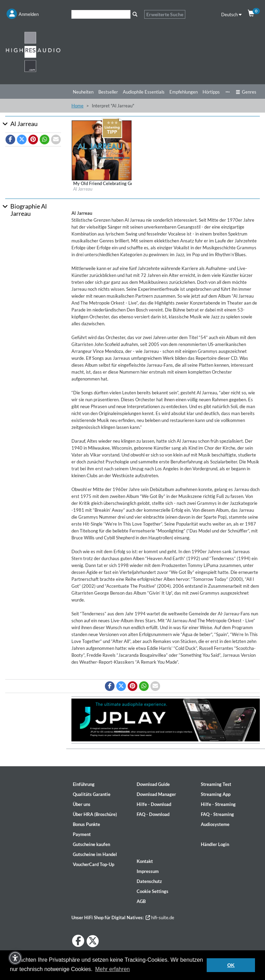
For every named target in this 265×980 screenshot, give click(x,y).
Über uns (82, 804)
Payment (82, 834)
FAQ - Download (153, 814)
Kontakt (145, 861)
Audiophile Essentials (144, 92)
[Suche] (101, 14)
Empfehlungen (184, 92)
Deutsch (231, 15)
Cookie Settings (153, 891)
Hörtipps (211, 92)
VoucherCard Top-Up (94, 864)
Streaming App (216, 794)
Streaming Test (216, 784)
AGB (141, 901)
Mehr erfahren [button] (113, 969)
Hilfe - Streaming (218, 804)
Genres (246, 92)
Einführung (84, 784)
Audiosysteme (215, 824)
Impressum (148, 871)
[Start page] (33, 52)
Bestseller (108, 92)
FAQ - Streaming (217, 814)
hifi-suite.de (160, 917)
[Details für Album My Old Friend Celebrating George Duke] (102, 150)
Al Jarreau (83, 189)
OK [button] (231, 965)
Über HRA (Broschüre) (95, 814)
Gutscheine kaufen (91, 844)
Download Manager (156, 794)
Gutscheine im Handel (95, 854)
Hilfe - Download (154, 804)
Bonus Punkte (86, 824)
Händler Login (215, 844)
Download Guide (153, 784)
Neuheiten (83, 92)
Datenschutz (149, 881)
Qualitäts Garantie (92, 794)
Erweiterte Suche (165, 14)
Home (77, 106)
